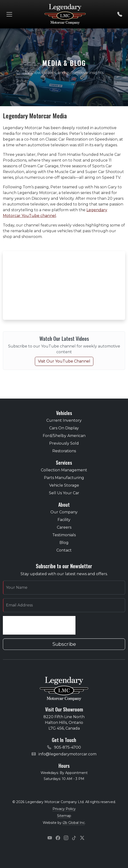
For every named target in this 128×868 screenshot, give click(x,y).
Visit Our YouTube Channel (64, 361)
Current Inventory (64, 420)
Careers (64, 527)
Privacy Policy (64, 809)
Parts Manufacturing (64, 478)
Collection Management (64, 470)
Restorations (64, 451)
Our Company (64, 512)
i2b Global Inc (74, 823)
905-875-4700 (67, 747)
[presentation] (39, 625)
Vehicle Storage (64, 485)
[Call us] (120, 14)
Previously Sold (64, 443)
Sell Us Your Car (64, 493)
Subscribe (64, 644)
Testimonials (64, 535)
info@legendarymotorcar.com (67, 754)
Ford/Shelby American (64, 436)
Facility (64, 520)
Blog (64, 543)
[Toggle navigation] (9, 14)
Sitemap (64, 816)
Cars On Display (64, 428)
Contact (64, 550)
